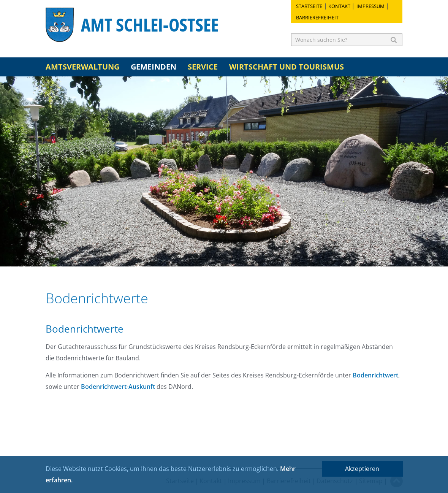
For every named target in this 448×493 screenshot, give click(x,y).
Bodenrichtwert (375, 375)
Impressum (370, 6)
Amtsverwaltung (82, 67)
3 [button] (236, 257)
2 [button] (224, 257)
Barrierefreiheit (317, 17)
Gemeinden (154, 67)
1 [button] (213, 257)
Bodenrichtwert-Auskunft (118, 387)
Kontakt (339, 6)
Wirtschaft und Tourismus (287, 67)
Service (203, 67)
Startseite (309, 6)
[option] (224, 171)
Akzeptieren (362, 469)
